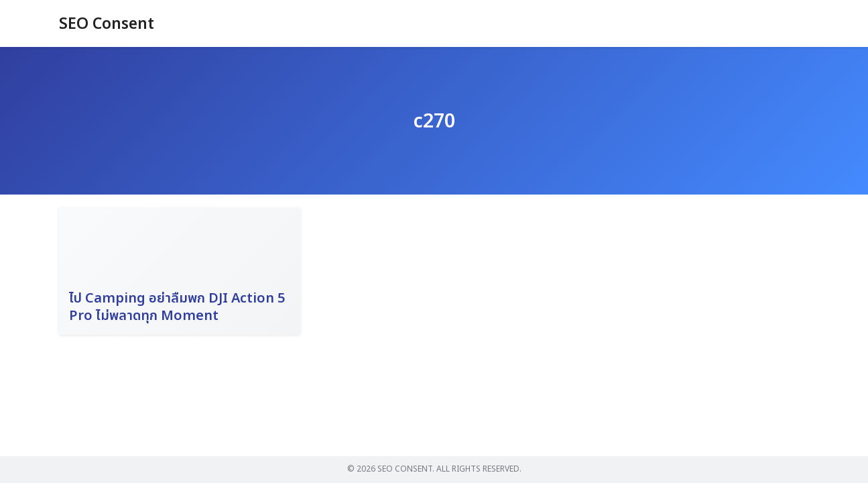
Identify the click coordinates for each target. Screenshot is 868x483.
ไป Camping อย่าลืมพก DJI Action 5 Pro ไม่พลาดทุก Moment (177, 307)
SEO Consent (109, 24)
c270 (434, 121)
